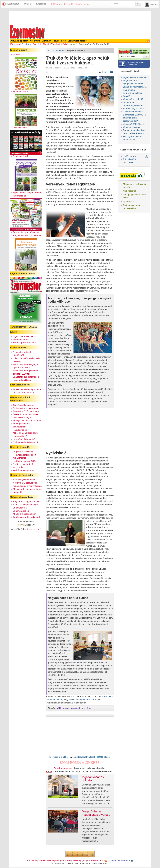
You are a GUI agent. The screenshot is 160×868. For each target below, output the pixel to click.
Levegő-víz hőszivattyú (24, 439)
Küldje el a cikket (59, 757)
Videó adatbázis (59, 44)
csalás (66, 708)
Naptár (46, 44)
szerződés (87, 708)
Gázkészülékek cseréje (24, 405)
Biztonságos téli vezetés (25, 343)
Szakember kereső (77, 41)
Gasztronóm (85, 44)
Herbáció (73, 44)
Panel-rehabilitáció (22, 380)
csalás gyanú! (130, 156)
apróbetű (75, 708)
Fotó (63, 41)
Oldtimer (46, 41)
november (60, 50)
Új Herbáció (129, 201)
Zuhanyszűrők (20, 508)
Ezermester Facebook (121, 860)
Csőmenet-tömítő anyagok (26, 442)
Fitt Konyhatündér (101, 44)
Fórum (56, 41)
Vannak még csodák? (133, 108)
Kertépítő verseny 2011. (24, 461)
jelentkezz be (34, 529)
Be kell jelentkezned (63, 768)
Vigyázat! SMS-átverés (134, 124)
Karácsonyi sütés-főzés (24, 480)
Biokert (16, 54)
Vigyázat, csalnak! (132, 127)
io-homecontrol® (21, 340)
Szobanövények (21, 156)
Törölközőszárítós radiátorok (27, 517)
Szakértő (37, 44)
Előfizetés (15, 44)
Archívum (35, 41)
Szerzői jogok (79, 860)
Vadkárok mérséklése (23, 470)
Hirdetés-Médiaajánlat (49, 860)
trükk (59, 708)
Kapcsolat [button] (42, 4)
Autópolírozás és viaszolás (26, 411)
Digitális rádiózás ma (23, 336)
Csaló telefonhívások (133, 112)
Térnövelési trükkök (132, 93)
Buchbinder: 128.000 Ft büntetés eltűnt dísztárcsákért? (134, 118)
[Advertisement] (80, 18)
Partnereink (93, 860)
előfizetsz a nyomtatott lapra (82, 700)
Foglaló (127, 96)
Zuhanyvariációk (21, 511)
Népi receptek (130, 191)
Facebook (26, 44)
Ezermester (13, 4)
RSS (104, 860)
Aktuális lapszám (19, 41)
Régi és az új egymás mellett (27, 501)
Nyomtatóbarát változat (82, 757)
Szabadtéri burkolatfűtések (26, 377)
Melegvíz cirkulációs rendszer (27, 420)
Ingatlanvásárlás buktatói (135, 77)
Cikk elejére (104, 757)
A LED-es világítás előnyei (26, 505)
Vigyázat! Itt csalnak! (133, 99)
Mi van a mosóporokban (25, 514)
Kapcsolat (32, 860)
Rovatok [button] (27, 4)
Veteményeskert (21, 91)
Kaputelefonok (20, 430)
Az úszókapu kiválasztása (25, 408)
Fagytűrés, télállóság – (24, 452)
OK (138, 4)
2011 (50, 50)
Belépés (154, 4)
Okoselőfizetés (20, 128)
